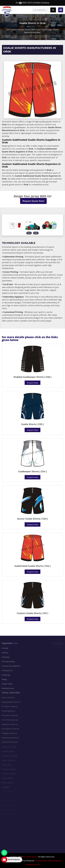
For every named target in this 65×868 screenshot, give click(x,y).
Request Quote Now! (33, 201)
